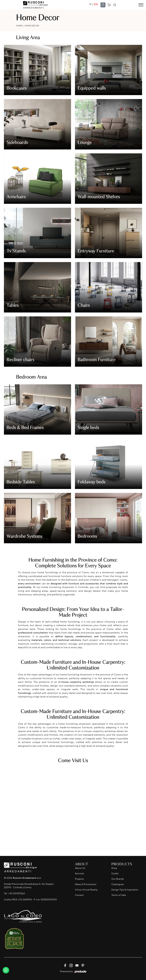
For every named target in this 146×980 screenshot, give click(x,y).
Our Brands (118, 879)
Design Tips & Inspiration (125, 890)
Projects (79, 879)
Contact (79, 895)
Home (19, 26)
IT (90, 4)
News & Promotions (86, 884)
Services (80, 874)
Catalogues (118, 884)
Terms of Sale (119, 895)
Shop (114, 868)
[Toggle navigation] (141, 5)
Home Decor (32, 26)
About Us (80, 868)
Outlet (115, 874)
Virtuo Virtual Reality (86, 890)
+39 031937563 (16, 893)
